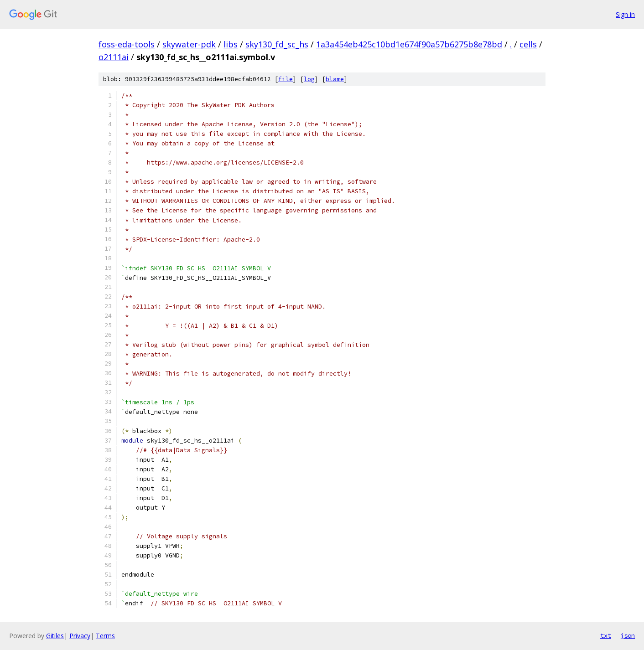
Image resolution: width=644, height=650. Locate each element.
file (286, 79)
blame (335, 79)
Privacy (80, 636)
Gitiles (55, 636)
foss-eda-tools (127, 44)
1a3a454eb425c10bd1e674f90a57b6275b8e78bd (409, 44)
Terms (105, 636)
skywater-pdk (189, 44)
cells (528, 44)
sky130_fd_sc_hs (277, 44)
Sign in (625, 14)
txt (606, 635)
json (628, 635)
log (309, 79)
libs (231, 44)
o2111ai (114, 57)
